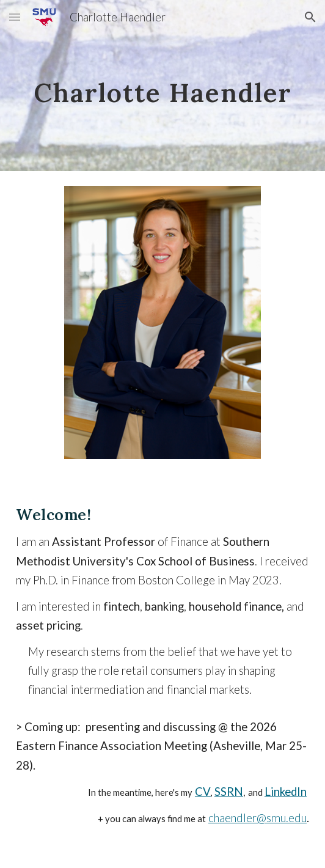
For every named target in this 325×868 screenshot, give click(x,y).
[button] (15, 17)
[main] (162, 86)
